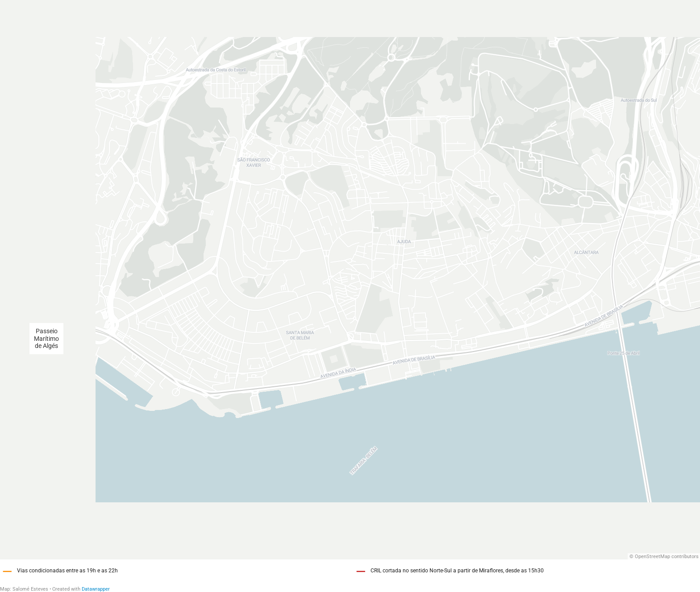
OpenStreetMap (652, 557)
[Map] (350, 280)
